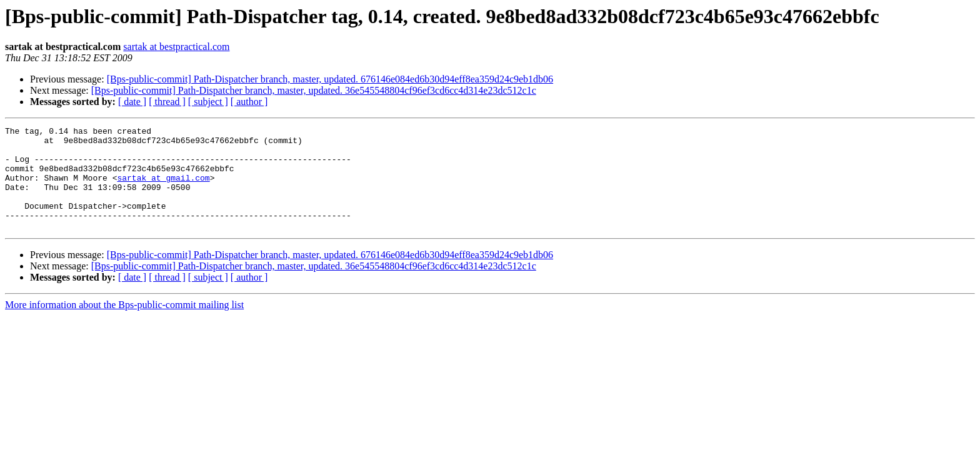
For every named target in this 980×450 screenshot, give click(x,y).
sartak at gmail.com (163, 189)
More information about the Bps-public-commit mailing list (124, 325)
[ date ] (132, 102)
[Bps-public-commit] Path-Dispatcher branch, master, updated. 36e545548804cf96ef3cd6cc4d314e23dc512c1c (314, 90)
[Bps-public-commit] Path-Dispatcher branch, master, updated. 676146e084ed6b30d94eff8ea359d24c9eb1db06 (330, 79)
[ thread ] (167, 102)
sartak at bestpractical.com (176, 47)
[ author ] (249, 102)
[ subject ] (208, 102)
